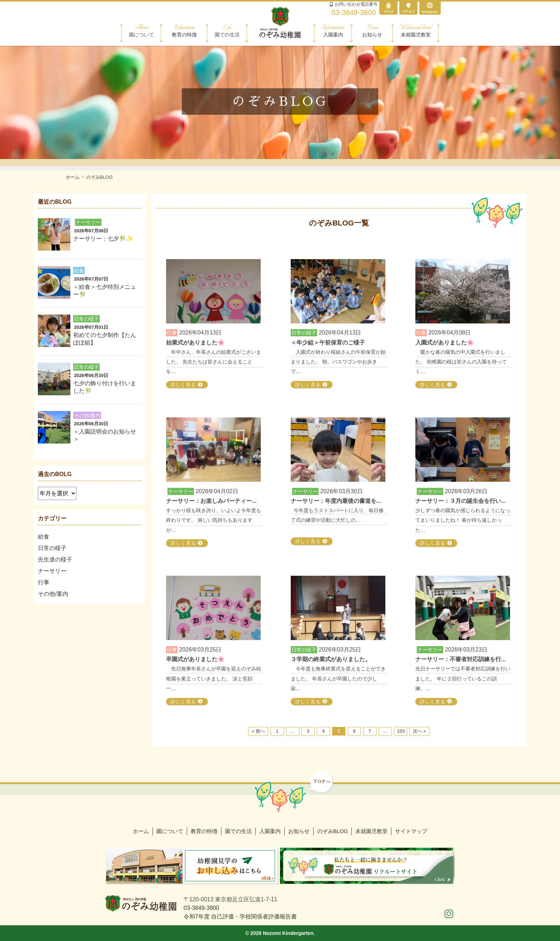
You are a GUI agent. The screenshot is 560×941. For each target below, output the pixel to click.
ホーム (141, 831)
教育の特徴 (184, 31)
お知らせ (372, 31)
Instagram (430, 8)
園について (170, 831)
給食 (44, 537)
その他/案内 (53, 594)
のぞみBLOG (333, 831)
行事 (44, 582)
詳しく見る (187, 385)
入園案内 (333, 31)
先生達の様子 (55, 559)
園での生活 (238, 831)
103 (401, 731)
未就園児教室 (416, 31)
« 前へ (258, 731)
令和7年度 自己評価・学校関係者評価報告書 (240, 917)
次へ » (419, 731)
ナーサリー (52, 571)
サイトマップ (411, 831)
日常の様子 (52, 548)
